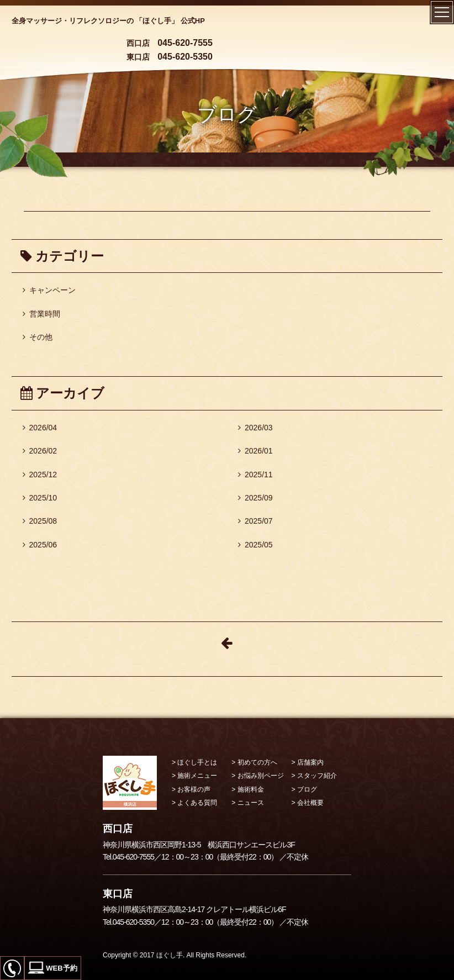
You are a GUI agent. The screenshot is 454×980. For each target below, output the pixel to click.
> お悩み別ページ (257, 776)
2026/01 (255, 451)
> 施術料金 (247, 789)
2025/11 (255, 475)
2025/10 (40, 498)
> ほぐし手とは (194, 762)
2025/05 (255, 545)
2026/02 (40, 451)
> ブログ (304, 789)
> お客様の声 (191, 789)
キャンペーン (49, 290)
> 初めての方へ (254, 762)
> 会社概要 (308, 803)
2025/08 (40, 521)
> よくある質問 (194, 803)
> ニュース (247, 803)
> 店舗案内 (308, 762)
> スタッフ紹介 (314, 776)
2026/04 (40, 428)
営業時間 (41, 314)
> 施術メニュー (194, 776)
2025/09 (255, 498)
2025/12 (40, 475)
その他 (38, 337)
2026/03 (255, 428)
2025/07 (255, 521)
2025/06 (40, 545)
